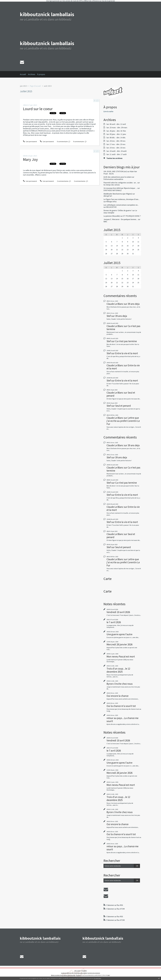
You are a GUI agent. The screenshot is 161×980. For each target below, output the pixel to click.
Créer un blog (77, 971)
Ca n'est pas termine (126, 341)
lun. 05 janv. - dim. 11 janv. (116, 134)
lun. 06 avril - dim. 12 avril (116, 124)
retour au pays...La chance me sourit (122, 720)
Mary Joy (30, 159)
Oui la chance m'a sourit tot (121, 706)
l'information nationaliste (113, 179)
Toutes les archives (114, 158)
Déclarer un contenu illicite (57, 975)
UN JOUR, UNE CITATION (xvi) (115, 171)
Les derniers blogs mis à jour (67, 973)
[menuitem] (24, 74)
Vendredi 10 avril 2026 (118, 612)
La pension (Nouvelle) (112, 216)
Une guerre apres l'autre (119, 634)
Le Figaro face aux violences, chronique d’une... (121, 199)
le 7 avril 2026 (114, 622)
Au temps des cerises (112, 185)
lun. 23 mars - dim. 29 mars (117, 128)
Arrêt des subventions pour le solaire (117, 177)
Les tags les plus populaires (94, 973)
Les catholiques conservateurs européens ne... (121, 205)
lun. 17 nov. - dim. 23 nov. (116, 144)
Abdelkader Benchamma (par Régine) (118, 194)
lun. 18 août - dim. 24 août (117, 151)
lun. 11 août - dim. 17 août (117, 154)
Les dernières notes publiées (81, 973)
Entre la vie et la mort (127, 353)
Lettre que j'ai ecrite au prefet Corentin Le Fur (123, 421)
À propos (41, 74)
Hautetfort (84, 971)
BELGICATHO (111, 207)
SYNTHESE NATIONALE (113, 190)
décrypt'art (108, 196)
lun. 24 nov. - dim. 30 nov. (116, 141)
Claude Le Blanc (115, 304)
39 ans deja (134, 304)
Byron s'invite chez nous (120, 684)
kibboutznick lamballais (47, 14)
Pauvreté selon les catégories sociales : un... (120, 183)
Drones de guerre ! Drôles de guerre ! (118, 210)
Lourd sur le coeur (38, 109)
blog (109, 975)
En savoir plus (97, 978)
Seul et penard (123, 406)
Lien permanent (30, 141)
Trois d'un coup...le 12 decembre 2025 (118, 670)
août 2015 (48, 86)
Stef (109, 316)
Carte (108, 579)
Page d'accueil (35, 86)
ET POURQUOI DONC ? (132, 216)
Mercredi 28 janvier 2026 (120, 644)
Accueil (23, 74)
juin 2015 (23, 86)
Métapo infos (111, 202)
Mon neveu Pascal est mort (121, 657)
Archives (32, 74)
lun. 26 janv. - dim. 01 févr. (116, 131)
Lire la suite (108, 111)
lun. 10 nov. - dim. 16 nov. (116, 148)
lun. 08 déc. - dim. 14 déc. (116, 138)
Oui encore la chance (118, 696)
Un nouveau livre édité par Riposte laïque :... (120, 188)
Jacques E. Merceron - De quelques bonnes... (120, 219)
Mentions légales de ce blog (69, 975)
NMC (105, 222)
